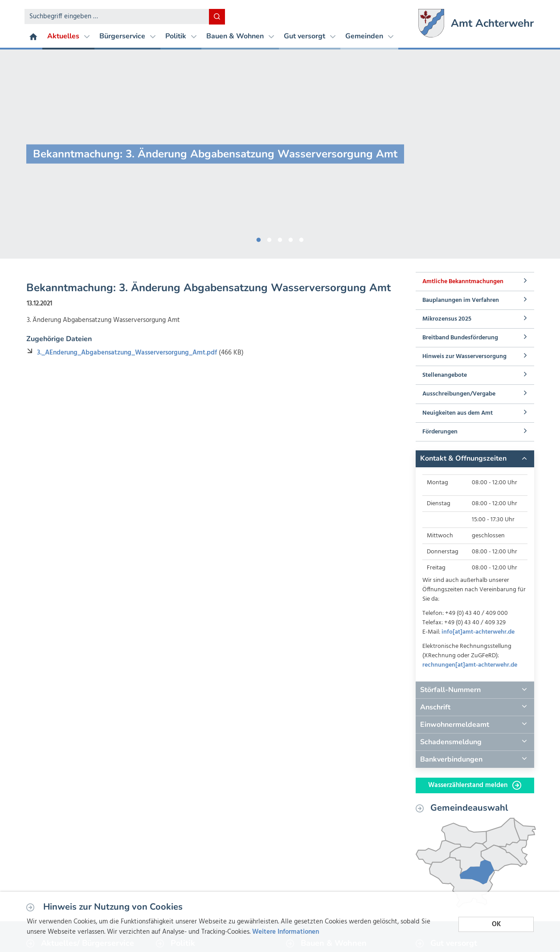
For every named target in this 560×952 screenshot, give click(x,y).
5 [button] (302, 238)
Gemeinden (369, 36)
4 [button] (291, 238)
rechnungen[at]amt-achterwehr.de (470, 665)
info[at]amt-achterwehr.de (478, 632)
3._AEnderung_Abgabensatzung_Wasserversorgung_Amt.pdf (128, 353)
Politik (181, 36)
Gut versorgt (310, 36)
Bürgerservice (127, 36)
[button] (475, 459)
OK (496, 924)
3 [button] (280, 238)
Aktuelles (68, 36)
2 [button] (270, 238)
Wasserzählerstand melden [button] (475, 785)
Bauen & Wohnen (240, 36)
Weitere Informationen (286, 932)
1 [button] (259, 238)
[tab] (475, 459)
